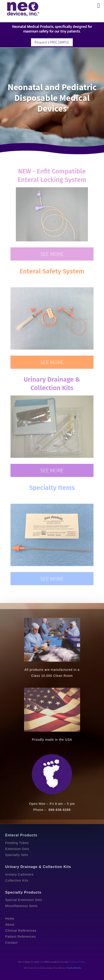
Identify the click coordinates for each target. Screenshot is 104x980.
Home (10, 919)
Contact (11, 943)
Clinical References (21, 931)
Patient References (20, 937)
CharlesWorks (74, 968)
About (10, 925)
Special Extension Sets (24, 900)
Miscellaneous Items (21, 906)
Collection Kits (17, 880)
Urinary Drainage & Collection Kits (38, 867)
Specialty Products (23, 892)
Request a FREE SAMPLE (52, 42)
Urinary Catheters (19, 874)
